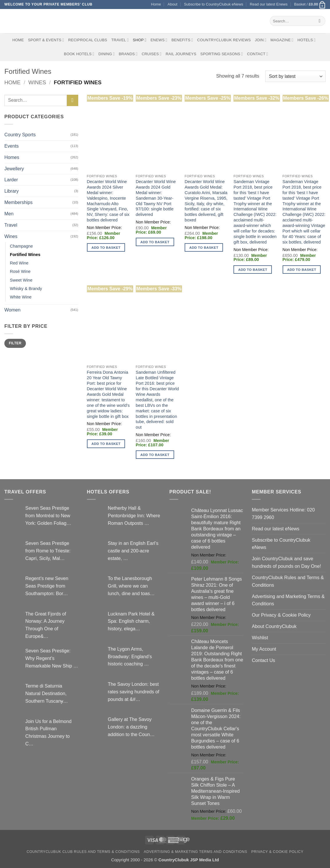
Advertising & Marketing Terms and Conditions (196, 852)
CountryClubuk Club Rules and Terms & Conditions (83, 852)
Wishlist (260, 638)
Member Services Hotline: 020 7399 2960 (283, 513)
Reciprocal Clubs (88, 40)
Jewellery (14, 169)
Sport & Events (46, 40)
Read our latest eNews (275, 529)
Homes (12, 157)
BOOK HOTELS (79, 54)
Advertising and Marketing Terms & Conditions (288, 600)
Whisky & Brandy (26, 289)
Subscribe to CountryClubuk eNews (214, 4)
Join (261, 40)
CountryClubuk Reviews (224, 40)
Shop (140, 40)
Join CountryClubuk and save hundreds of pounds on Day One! (286, 562)
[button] (310, 5)
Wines (37, 82)
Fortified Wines (25, 255)
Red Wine (19, 263)
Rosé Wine (20, 271)
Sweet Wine (21, 280)
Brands (128, 54)
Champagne (21, 246)
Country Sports (20, 135)
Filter (15, 343)
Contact (258, 54)
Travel (120, 40)
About (172, 4)
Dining (106, 54)
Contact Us (263, 660)
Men (9, 214)
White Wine (21, 297)
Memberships (18, 202)
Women (12, 310)
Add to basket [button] (106, 247)
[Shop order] (295, 76)
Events (11, 146)
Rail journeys (181, 54)
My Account (264, 649)
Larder (11, 180)
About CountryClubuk (274, 626)
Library (11, 191)
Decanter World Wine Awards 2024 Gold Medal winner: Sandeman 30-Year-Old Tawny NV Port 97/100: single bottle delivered (156, 198)
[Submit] (320, 21)
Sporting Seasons (222, 54)
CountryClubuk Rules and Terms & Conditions (288, 581)
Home (156, 4)
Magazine (282, 40)
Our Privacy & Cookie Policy (281, 615)
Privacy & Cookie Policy (277, 852)
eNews (159, 40)
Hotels (307, 40)
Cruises (151, 54)
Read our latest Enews (269, 4)
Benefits (182, 40)
